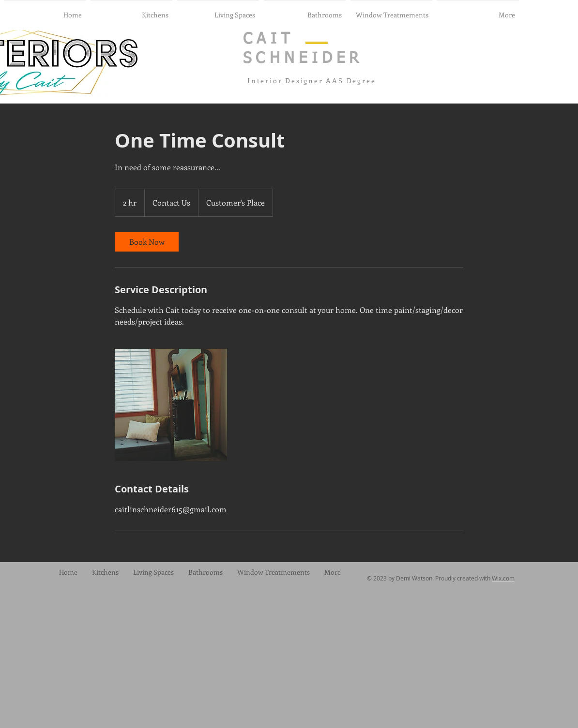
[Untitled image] (171, 405)
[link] (147, 242)
